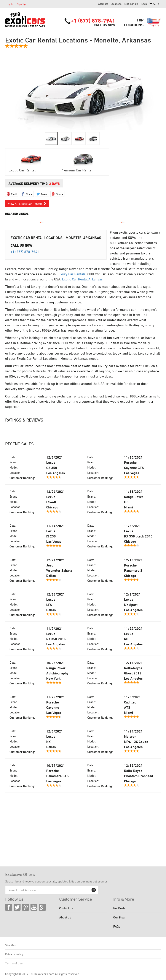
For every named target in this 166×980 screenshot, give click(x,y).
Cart (154, 4)
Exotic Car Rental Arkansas (82, 279)
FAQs (144, 4)
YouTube (34, 907)
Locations (116, 4)
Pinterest (26, 907)
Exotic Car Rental (22, 170)
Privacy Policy (14, 954)
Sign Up (21, 4)
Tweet (44, 194)
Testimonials (131, 4)
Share (29, 194)
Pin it (14, 194)
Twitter (17, 907)
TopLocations (134, 22)
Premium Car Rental (77, 170)
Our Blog (119, 917)
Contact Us (66, 908)
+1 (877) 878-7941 (93, 21)
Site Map (11, 945)
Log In (10, 4)
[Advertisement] (83, 834)
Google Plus (42, 907)
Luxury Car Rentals (71, 274)
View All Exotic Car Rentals (27, 204)
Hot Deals (119, 908)
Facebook (9, 907)
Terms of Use (14, 963)
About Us (103, 4)
